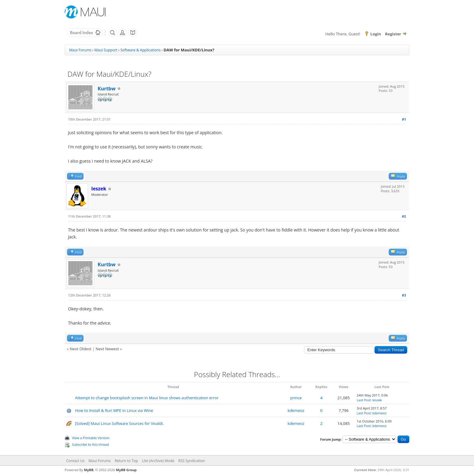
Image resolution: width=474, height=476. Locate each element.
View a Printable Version (91, 438)
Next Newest (107, 349)
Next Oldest (81, 349)
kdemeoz (296, 410)
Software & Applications (140, 50)
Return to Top (126, 461)
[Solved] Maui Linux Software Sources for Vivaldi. (119, 423)
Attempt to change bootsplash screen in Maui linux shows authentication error (147, 398)
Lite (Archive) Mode (158, 461)
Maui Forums (80, 50)
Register (393, 34)
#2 (404, 216)
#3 (404, 295)
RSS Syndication (192, 461)
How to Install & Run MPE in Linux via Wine (114, 410)
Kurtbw (107, 89)
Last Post (364, 400)
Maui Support (106, 50)
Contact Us (75, 461)
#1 (404, 119)
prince (296, 398)
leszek (377, 400)
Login (376, 34)
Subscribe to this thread (90, 444)
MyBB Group (126, 470)
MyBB (89, 470)
